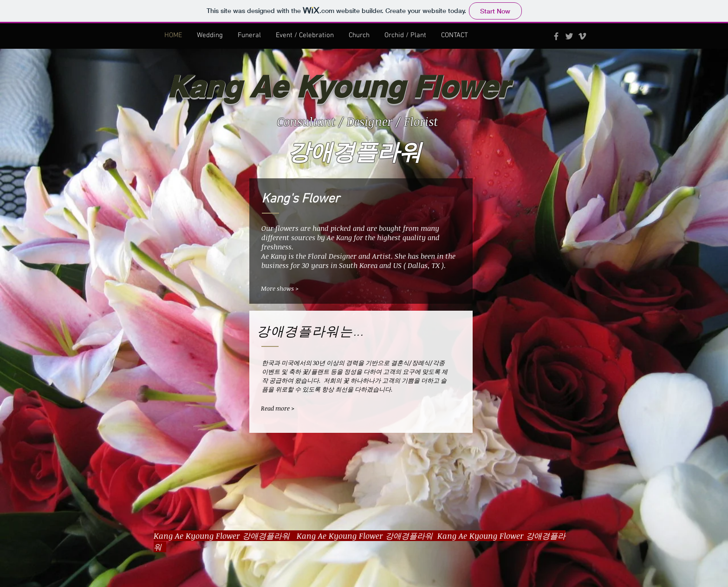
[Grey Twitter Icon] (569, 36)
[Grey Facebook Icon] (556, 36)
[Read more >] (291, 408)
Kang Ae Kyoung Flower (338, 87)
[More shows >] (291, 288)
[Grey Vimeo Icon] (582, 36)
